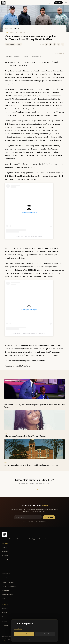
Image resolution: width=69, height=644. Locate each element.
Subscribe (58, 3)
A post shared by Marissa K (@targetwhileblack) (29, 236)
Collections (5, 548)
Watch (4, 564)
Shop (4, 599)
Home (6, 28)
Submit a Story (34, 489)
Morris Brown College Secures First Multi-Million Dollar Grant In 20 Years (31, 465)
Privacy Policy (18, 629)
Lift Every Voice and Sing (9, 586)
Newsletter (5, 578)
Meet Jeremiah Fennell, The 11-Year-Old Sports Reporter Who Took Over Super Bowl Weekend (34, 406)
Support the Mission (8, 595)
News (11, 28)
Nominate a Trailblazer (8, 582)
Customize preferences (34, 640)
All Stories (5, 556)
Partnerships (6, 591)
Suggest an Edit (60, 54)
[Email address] (28, 517)
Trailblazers (5, 552)
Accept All (24, 634)
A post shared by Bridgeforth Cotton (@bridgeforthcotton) (29, 333)
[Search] (51, 3)
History (19, 44)
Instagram (5, 609)
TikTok (4, 617)
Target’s (50, 62)
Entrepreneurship (10, 44)
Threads (4, 613)
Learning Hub (6, 560)
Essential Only (45, 634)
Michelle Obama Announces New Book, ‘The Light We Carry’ (25, 436)
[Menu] (66, 3)
